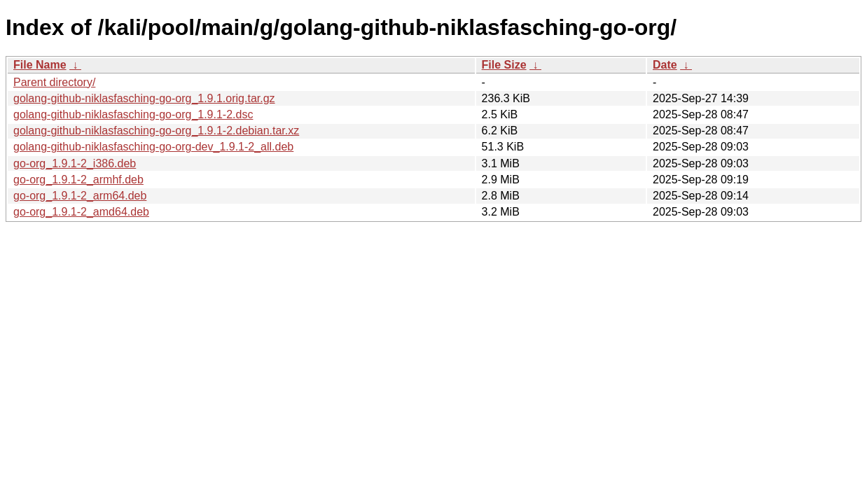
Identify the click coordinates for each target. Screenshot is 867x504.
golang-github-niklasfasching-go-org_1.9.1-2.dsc (133, 114)
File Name (40, 65)
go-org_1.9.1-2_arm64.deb (80, 196)
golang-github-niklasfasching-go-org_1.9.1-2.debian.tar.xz (156, 131)
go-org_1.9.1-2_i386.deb (75, 163)
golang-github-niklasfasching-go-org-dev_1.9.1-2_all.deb (153, 147)
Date (665, 65)
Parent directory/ (54, 82)
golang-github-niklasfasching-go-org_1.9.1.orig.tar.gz (144, 98)
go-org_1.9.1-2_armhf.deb (78, 180)
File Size (504, 65)
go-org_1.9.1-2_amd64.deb (81, 212)
